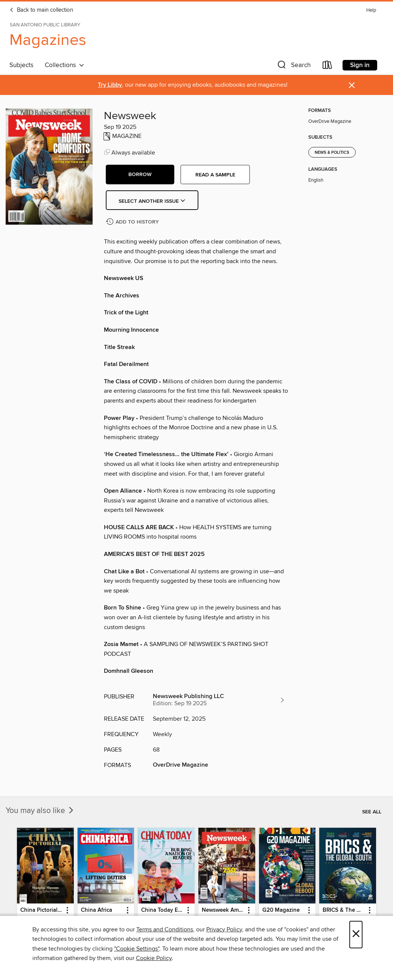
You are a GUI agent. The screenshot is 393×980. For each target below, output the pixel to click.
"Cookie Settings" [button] (137, 949)
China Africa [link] (97, 910)
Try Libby (110, 85)
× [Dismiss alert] (352, 85)
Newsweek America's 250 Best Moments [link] (223, 910)
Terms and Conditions (165, 929)
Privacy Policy (224, 929)
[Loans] (327, 67)
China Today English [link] (163, 910)
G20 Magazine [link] (281, 910)
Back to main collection (41, 10)
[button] (293, 67)
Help (371, 10)
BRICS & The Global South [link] (344, 910)
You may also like (40, 811)
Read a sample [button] (215, 175)
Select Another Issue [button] (152, 201)
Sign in (360, 65)
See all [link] (372, 812)
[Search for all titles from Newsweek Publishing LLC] (219, 700)
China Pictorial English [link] (42, 910)
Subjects (21, 65)
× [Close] (356, 935)
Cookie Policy (154, 958)
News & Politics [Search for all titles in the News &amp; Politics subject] (332, 153)
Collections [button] (65, 65)
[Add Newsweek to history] (133, 222)
